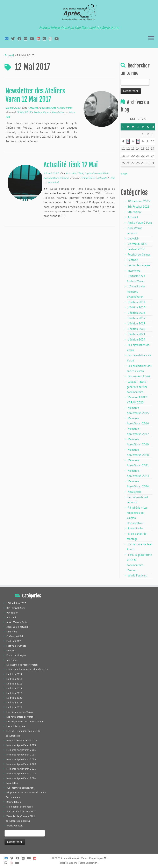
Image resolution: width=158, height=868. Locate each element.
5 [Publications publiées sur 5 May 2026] (128, 141)
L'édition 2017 (136, 318)
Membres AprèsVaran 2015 (21, 745)
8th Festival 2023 (138, 207)
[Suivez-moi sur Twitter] (14, 39)
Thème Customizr (87, 863)
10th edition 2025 (139, 201)
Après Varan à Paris (140, 223)
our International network (20, 788)
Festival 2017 (136, 249)
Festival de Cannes (139, 254)
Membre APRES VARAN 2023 (22, 740)
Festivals (133, 260)
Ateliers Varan (42, 112)
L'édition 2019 (136, 323)
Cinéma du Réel (137, 244)
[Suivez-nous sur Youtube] (58, 39)
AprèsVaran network (17, 627)
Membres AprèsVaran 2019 (21, 759)
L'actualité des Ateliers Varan (56, 108)
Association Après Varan (74, 858)
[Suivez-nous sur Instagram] (52, 39)
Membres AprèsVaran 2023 (21, 774)
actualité (102, 178)
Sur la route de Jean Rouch (21, 811)
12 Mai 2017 (24, 112)
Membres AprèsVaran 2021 (21, 769)
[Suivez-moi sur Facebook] (21, 39)
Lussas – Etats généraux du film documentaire (137, 387)
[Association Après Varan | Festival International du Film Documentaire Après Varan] (79, 13)
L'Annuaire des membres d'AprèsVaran (136, 292)
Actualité (33, 108)
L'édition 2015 (136, 307)
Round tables (136, 528)
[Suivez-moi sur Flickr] (27, 39)
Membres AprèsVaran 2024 (21, 778)
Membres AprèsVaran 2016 (21, 750)
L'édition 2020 (136, 329)
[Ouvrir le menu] (151, 38)
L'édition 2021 (136, 334)
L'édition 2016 (136, 313)
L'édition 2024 (136, 339)
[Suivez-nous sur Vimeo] (46, 39)
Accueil (9, 55)
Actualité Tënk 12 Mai (71, 165)
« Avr (124, 174)
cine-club (133, 238)
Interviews (134, 271)
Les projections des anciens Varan (25, 722)
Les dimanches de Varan (20, 712)
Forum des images (139, 265)
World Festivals (137, 575)
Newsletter (58, 112)
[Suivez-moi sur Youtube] (33, 39)
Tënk (112, 178)
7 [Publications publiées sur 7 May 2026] (138, 141)
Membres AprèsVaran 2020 (21, 764)
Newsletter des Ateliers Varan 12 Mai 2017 (35, 95)
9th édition (134, 212)
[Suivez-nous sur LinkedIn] (40, 39)
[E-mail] (8, 39)
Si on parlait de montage (20, 807)
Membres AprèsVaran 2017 (21, 755)
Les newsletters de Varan (20, 717)
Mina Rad (53, 182)
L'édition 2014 (136, 302)
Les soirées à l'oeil (139, 376)
